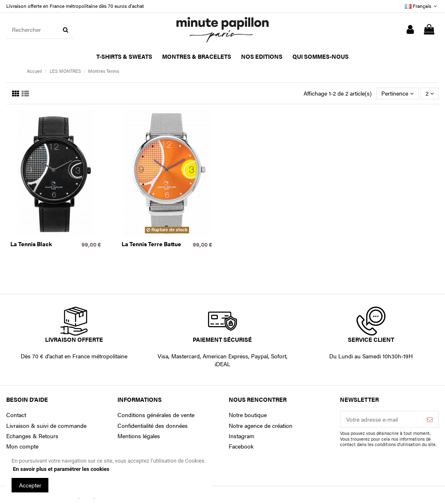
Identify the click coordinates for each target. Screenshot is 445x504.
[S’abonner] (430, 419)
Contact (16, 415)
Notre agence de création (261, 426)
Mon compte (22, 446)
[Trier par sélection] (397, 94)
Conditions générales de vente (156, 415)
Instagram (242, 436)
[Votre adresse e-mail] (381, 419)
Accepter (30, 485)
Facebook (241, 446)
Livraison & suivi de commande (46, 426)
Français (422, 6)
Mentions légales (139, 436)
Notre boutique (248, 415)
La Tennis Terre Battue (151, 244)
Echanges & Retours (32, 436)
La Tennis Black (31, 244)
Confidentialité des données (153, 426)
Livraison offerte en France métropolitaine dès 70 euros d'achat (75, 6)
